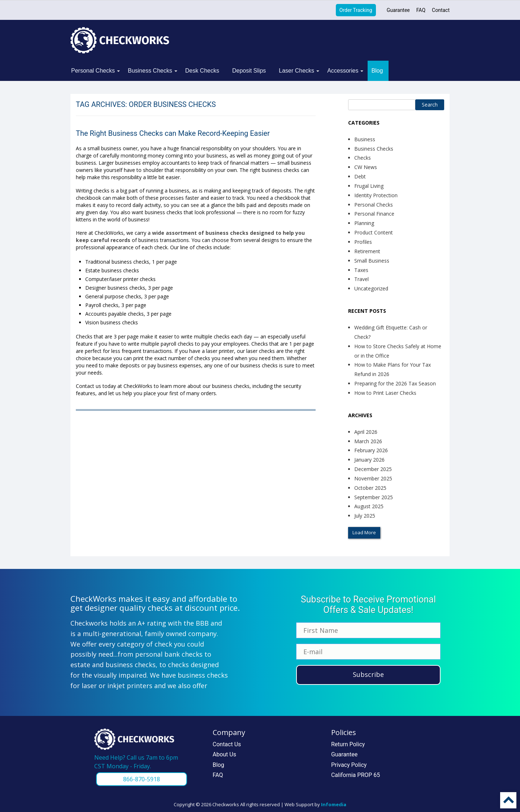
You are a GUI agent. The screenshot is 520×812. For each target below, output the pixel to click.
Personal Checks (93, 71)
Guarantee (398, 10)
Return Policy (348, 744)
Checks (363, 158)
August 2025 (369, 506)
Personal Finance (374, 214)
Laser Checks (296, 71)
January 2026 (369, 460)
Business (365, 139)
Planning (364, 223)
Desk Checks (202, 71)
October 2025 (370, 488)
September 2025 (374, 497)
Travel (361, 279)
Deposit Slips (249, 71)
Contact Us (227, 744)
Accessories (343, 71)
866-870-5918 (142, 779)
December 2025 (373, 469)
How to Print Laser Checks (385, 393)
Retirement (367, 251)
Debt (360, 176)
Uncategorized (371, 288)
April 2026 (366, 432)
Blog (377, 71)
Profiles (363, 242)
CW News (366, 167)
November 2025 (373, 478)
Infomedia (334, 804)
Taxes (361, 270)
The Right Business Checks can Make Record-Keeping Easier (173, 133)
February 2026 (371, 450)
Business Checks (150, 71)
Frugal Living (369, 186)
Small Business (372, 261)
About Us (224, 754)
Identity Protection (376, 195)
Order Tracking (356, 10)
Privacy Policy (349, 765)
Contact (441, 10)
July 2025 (365, 516)
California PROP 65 (356, 775)
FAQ (421, 10)
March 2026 (368, 441)
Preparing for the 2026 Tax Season (395, 383)
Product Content (374, 232)
